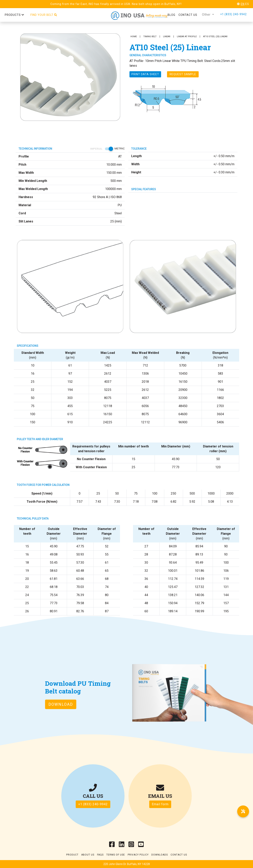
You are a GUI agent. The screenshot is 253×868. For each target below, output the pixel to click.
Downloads (160, 855)
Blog (171, 15)
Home (134, 37)
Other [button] (207, 15)
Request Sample (183, 74)
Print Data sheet (145, 74)
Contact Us (179, 855)
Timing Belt (150, 37)
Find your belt (44, 15)
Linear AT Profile (187, 37)
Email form (160, 804)
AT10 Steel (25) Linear (215, 37)
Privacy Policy (138, 855)
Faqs (100, 855)
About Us (88, 855)
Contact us (188, 15)
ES (247, 4)
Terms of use (116, 855)
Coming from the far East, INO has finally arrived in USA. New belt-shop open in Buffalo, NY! (116, 4)
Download (61, 704)
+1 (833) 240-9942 (233, 14)
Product (72, 855)
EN (243, 4)
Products (14, 15)
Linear (167, 37)
